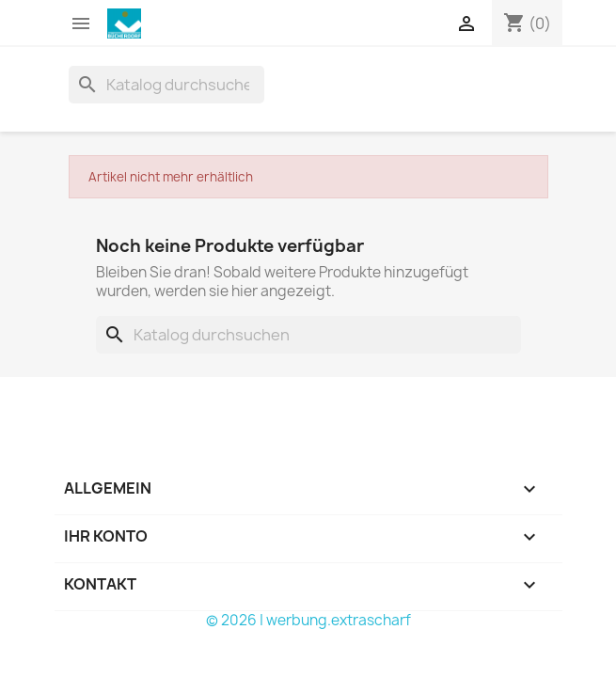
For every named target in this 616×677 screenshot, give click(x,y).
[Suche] (166, 85)
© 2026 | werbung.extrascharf (308, 620)
